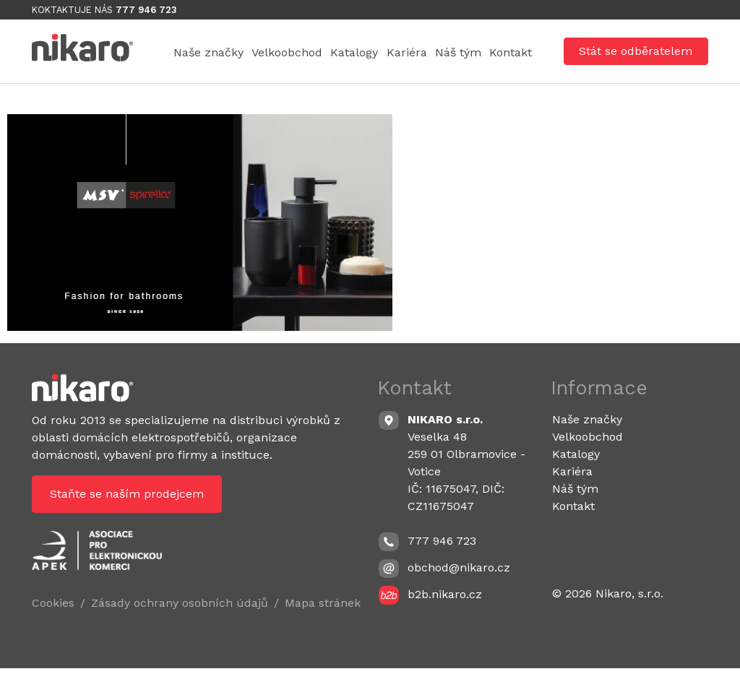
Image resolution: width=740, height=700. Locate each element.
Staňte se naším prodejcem (127, 526)
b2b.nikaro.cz (445, 626)
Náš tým (205, 83)
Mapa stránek (323, 635)
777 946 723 (146, 10)
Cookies (53, 635)
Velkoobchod (325, 54)
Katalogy (421, 54)
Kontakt (502, 83)
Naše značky (217, 54)
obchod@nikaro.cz (459, 599)
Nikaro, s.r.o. (629, 626)
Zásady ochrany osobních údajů (180, 635)
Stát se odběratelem (636, 67)
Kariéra (503, 54)
